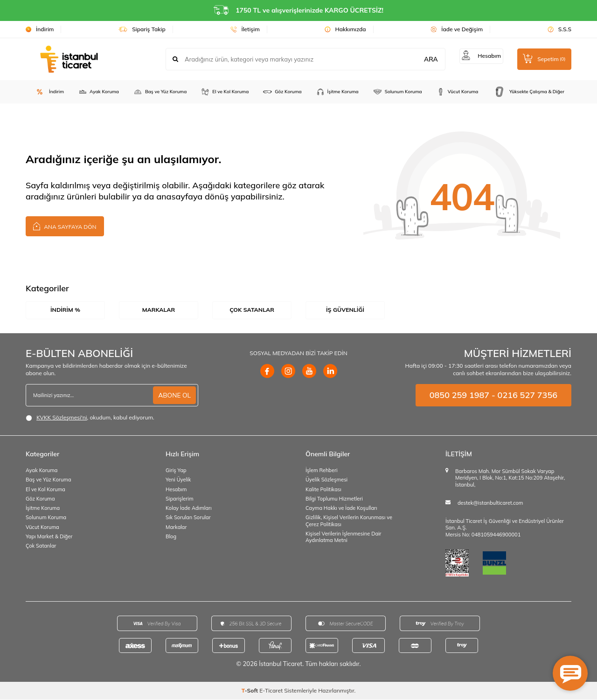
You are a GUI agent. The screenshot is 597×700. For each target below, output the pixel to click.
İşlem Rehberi (322, 471)
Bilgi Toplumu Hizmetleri (334, 499)
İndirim (40, 29)
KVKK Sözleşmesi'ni (62, 418)
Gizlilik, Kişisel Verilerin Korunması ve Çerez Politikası (349, 521)
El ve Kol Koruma (225, 92)
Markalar (159, 310)
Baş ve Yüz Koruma (160, 92)
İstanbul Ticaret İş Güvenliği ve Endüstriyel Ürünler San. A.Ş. (505, 525)
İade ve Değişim (457, 29)
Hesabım (176, 489)
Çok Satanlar (252, 310)
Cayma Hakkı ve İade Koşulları (341, 508)
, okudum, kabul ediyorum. (90, 418)
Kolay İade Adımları (189, 508)
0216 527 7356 (528, 395)
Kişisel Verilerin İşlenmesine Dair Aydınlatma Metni (344, 537)
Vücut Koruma (457, 92)
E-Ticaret (271, 691)
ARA (426, 59)
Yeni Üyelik (178, 480)
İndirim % (65, 310)
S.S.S (559, 29)
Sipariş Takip (142, 29)
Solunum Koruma (397, 92)
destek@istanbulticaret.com (490, 503)
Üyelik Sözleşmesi (326, 480)
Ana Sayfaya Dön (65, 226)
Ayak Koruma (98, 92)
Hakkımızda (345, 29)
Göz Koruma (282, 92)
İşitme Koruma (337, 92)
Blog (171, 537)
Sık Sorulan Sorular (188, 518)
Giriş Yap (176, 471)
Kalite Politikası (323, 489)
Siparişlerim (180, 499)
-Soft (251, 691)
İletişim (245, 29)
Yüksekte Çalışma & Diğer (528, 92)
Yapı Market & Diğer (49, 537)
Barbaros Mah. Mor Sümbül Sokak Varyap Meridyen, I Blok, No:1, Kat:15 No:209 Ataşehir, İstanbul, (510, 478)
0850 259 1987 (459, 395)
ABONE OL (174, 395)
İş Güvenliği (345, 310)
